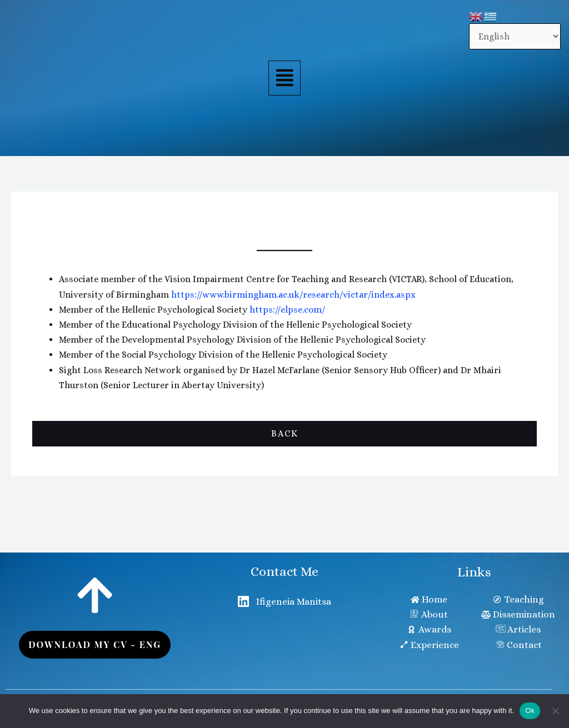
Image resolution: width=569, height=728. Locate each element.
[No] (555, 711)
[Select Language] (515, 36)
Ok (530, 711)
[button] (284, 78)
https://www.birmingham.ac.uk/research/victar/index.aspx (293, 295)
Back (285, 433)
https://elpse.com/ (287, 310)
